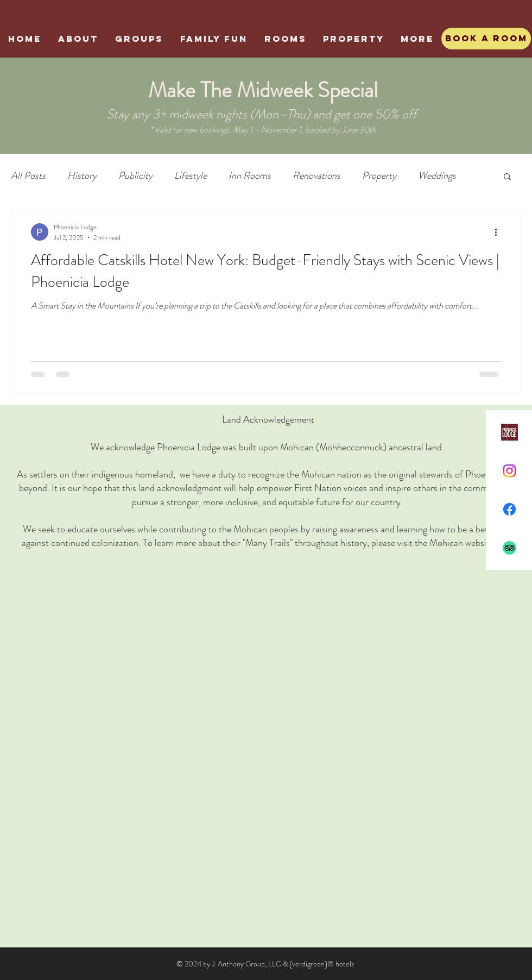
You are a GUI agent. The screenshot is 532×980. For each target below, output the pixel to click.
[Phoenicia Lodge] (509, 432)
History (82, 176)
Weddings (437, 176)
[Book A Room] (486, 39)
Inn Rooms (250, 176)
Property (379, 176)
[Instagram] (509, 471)
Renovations (316, 176)
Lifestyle (191, 176)
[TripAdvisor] (509, 548)
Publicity (135, 176)
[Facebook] (509, 509)
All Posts (28, 176)
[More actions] (499, 232)
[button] (507, 177)
